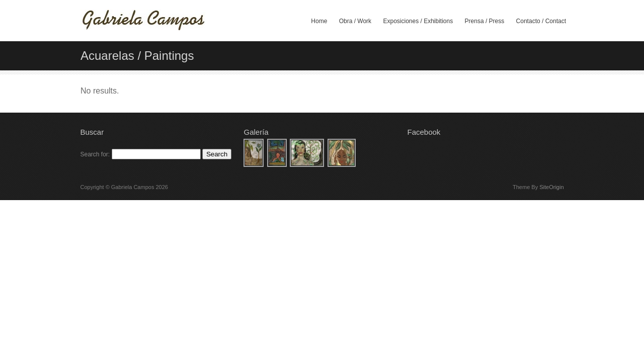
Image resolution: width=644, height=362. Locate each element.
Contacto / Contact (541, 21)
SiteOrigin (551, 187)
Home (319, 21)
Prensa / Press (485, 21)
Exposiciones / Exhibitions (418, 21)
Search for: (95, 154)
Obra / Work (355, 21)
